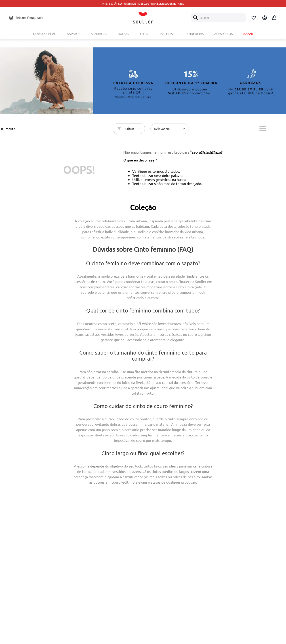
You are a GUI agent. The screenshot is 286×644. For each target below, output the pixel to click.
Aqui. (181, 4)
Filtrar (130, 128)
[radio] (263, 128)
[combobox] (218, 18)
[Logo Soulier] (143, 18)
